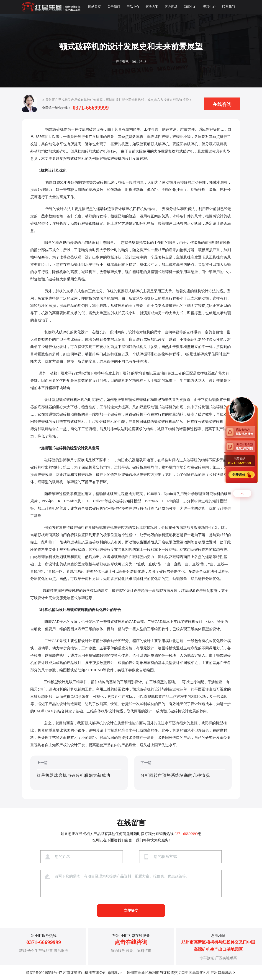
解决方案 (152, 7)
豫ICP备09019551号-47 (44, 973)
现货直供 (240, 461)
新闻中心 (190, 7)
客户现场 (171, 7)
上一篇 (79, 773)
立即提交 (131, 910)
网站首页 (95, 7)
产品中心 (133, 7)
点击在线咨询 (131, 942)
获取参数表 (245, 432)
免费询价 (239, 475)
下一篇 (183, 773)
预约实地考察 (245, 446)
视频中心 (209, 7)
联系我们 (229, 7)
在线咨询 (222, 104)
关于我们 (114, 7)
